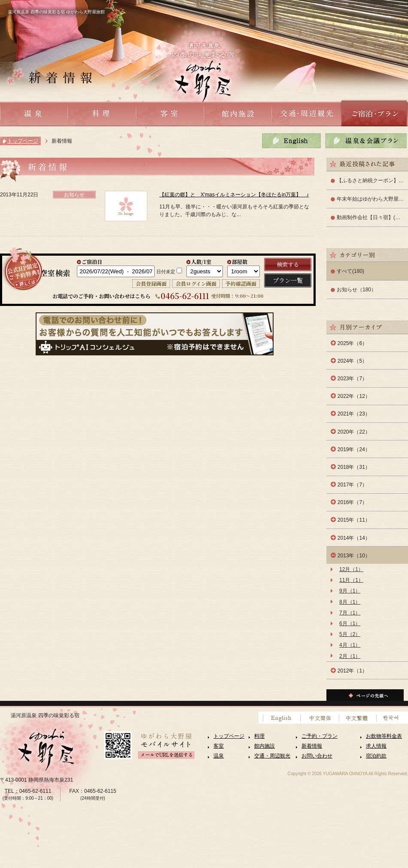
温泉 (219, 756)
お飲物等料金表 (384, 736)
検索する (288, 264)
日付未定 (166, 272)
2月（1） (350, 656)
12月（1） (351, 569)
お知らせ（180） (356, 290)
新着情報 (312, 746)
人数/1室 (201, 261)
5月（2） (350, 634)
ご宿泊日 (92, 261)
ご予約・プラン (320, 736)
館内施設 (265, 746)
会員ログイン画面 (196, 283)
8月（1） (350, 602)
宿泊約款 (376, 756)
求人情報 (376, 746)
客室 (219, 746)
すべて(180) (350, 271)
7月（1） (350, 613)
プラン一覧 (288, 280)
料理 (259, 736)
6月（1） (350, 623)
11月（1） (351, 580)
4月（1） (350, 645)
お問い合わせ (317, 756)
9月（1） (350, 591)
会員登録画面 (151, 283)
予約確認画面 (241, 283)
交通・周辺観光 (272, 756)
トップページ (23, 141)
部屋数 (240, 261)
